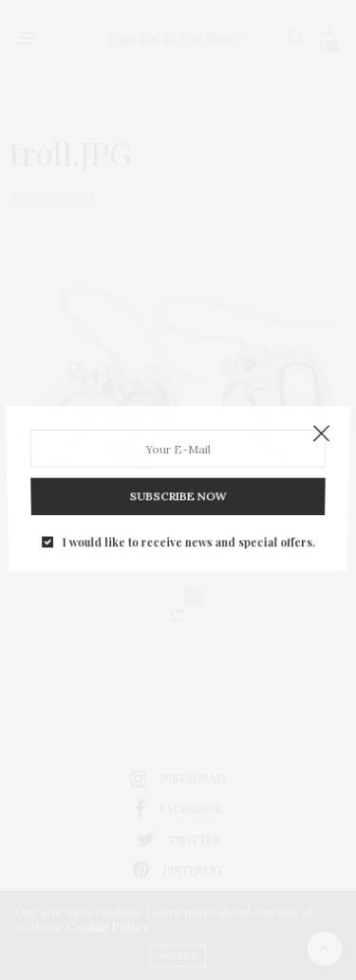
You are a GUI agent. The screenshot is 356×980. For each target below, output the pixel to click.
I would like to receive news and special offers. (188, 535)
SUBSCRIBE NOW (178, 492)
